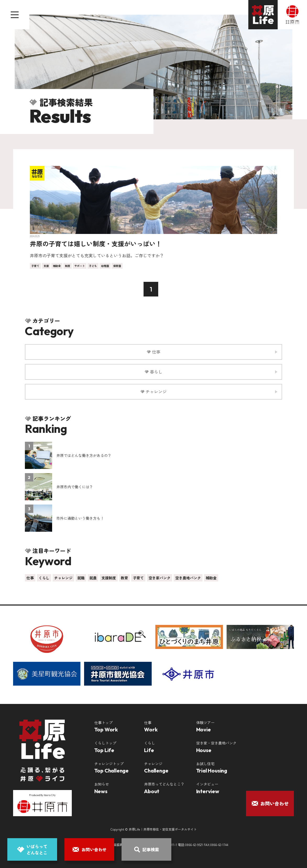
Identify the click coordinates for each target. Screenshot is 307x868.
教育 (124, 578)
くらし (44, 578)
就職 (81, 578)
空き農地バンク (188, 578)
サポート (80, 266)
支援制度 (109, 578)
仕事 (30, 578)
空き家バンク (160, 578)
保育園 (117, 266)
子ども (93, 266)
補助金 (57, 266)
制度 (68, 266)
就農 (93, 578)
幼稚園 (105, 266)
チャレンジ (63, 578)
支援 (46, 266)
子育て (35, 266)
